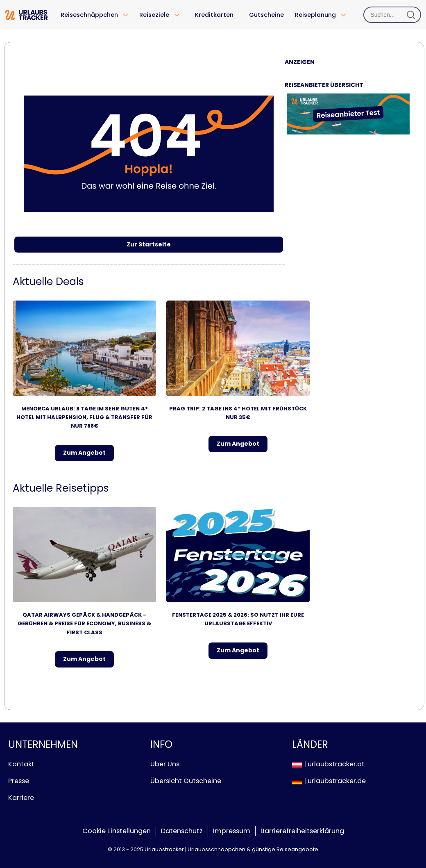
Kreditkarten (214, 15)
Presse (19, 781)
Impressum (232, 831)
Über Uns (165, 764)
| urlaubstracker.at (328, 764)
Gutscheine (266, 15)
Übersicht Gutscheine (186, 781)
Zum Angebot (84, 453)
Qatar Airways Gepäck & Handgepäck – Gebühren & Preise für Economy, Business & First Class (84, 624)
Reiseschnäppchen (89, 15)
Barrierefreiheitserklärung (302, 831)
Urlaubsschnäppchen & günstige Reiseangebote (253, 849)
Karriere (21, 798)
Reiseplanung (315, 15)
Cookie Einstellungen (117, 831)
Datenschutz (182, 831)
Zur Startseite (149, 244)
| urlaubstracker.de (329, 781)
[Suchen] (392, 15)
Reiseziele (154, 15)
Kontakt (21, 764)
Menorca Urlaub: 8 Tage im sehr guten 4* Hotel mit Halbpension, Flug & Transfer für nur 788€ (84, 417)
